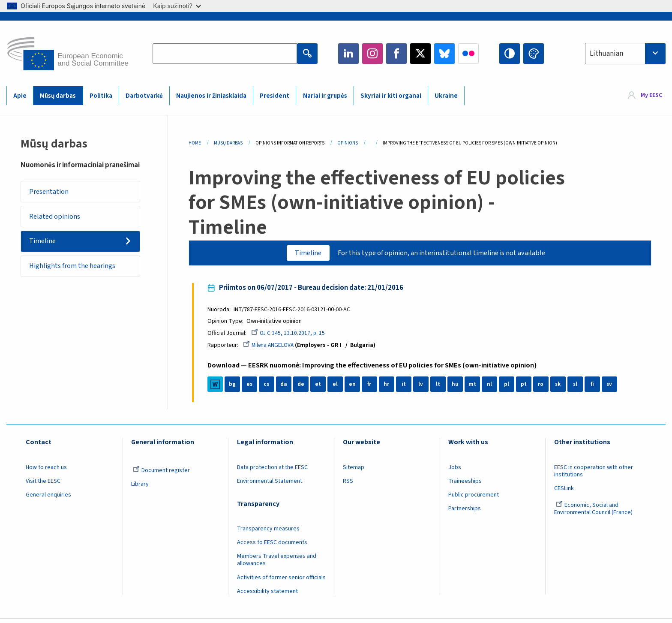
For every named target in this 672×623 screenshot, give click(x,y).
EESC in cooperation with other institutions (594, 474)
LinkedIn (348, 54)
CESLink (564, 492)
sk (562, 388)
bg (236, 388)
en (356, 388)
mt (476, 388)
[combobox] (625, 54)
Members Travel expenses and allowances (277, 563)
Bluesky (444, 54)
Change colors (534, 54)
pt (527, 388)
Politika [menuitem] (101, 96)
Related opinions (58, 220)
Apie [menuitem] (20, 96)
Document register (161, 474)
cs (270, 388)
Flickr (468, 54)
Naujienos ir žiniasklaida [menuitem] (211, 96)
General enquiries (48, 498)
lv (424, 388)
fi (596, 388)
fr (373, 388)
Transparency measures (268, 532)
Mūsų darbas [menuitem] (58, 96)
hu (459, 388)
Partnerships (465, 512)
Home (195, 143)
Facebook (396, 54)
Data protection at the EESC (272, 471)
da (287, 388)
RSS (348, 485)
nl (493, 388)
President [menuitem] (274, 96)
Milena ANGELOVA (273, 348)
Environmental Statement (270, 485)
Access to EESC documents (272, 546)
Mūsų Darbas (228, 143)
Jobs (455, 471)
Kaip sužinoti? (177, 6)
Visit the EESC (43, 485)
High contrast (510, 54)
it (407, 388)
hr (390, 388)
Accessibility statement (267, 595)
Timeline (45, 247)
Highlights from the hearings (76, 275)
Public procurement (474, 498)
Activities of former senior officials (281, 581)
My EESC (651, 95)
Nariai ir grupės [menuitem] (325, 96)
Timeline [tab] (302, 253)
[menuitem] (645, 95)
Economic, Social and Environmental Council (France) (594, 512)
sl (579, 388)
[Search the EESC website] (225, 54)
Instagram (372, 54)
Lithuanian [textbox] (606, 54)
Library (140, 488)
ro (544, 388)
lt (442, 388)
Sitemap (354, 471)
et (322, 388)
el (339, 388)
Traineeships (465, 485)
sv (613, 388)
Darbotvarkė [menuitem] (144, 96)
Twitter (420, 54)
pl (510, 388)
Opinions (348, 143)
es (253, 388)
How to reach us (46, 471)
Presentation (52, 193)
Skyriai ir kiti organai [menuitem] (391, 96)
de (304, 388)
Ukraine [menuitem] (446, 96)
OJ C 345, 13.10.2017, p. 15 (292, 336)
